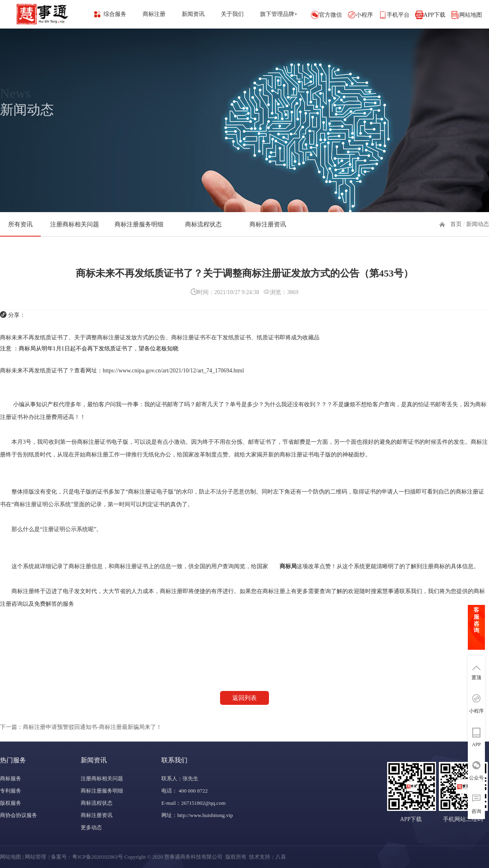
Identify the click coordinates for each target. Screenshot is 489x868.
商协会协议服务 (19, 815)
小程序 (364, 15)
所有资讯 (20, 224)
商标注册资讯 (268, 224)
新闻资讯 (193, 14)
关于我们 (232, 14)
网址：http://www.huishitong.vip (197, 815)
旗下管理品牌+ (279, 14)
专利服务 (11, 791)
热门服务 (13, 760)
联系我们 (174, 760)
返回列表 (244, 698)
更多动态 (91, 827)
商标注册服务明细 (139, 224)
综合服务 (115, 14)
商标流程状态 (203, 224)
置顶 (476, 678)
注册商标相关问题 (75, 224)
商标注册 (154, 14)
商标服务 (11, 778)
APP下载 (434, 15)
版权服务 (11, 803)
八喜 (281, 857)
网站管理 (35, 857)
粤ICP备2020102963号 (97, 857)
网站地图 (471, 15)
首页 (456, 224)
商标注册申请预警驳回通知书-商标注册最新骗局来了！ (92, 727)
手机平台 (398, 15)
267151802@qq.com (203, 803)
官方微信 (330, 15)
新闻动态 (478, 224)
